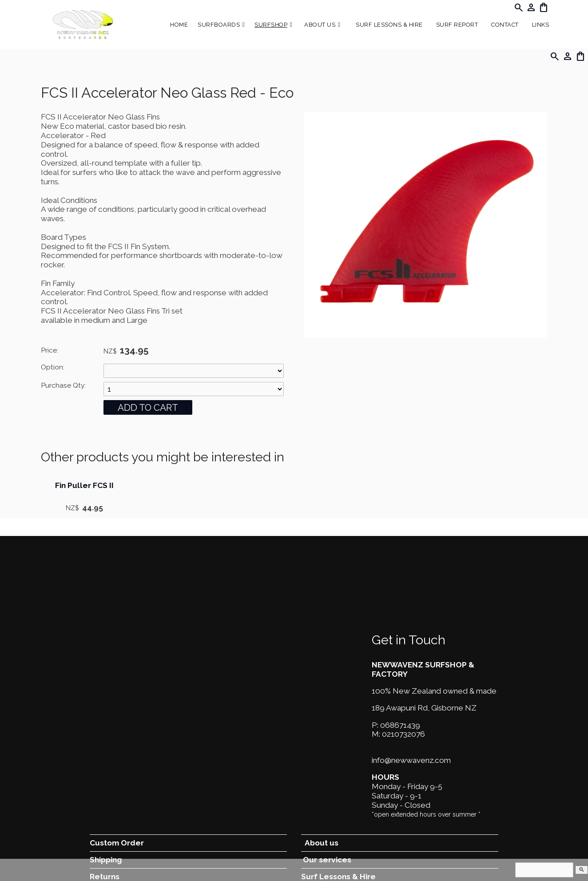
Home (179, 25)
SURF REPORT (457, 25)
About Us (320, 25)
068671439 (400, 725)
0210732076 (403, 734)
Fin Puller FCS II (84, 485)
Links (541, 25)
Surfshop (271, 25)
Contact (505, 25)
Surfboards (219, 25)
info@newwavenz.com (411, 760)
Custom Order (117, 843)
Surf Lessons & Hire (389, 25)
